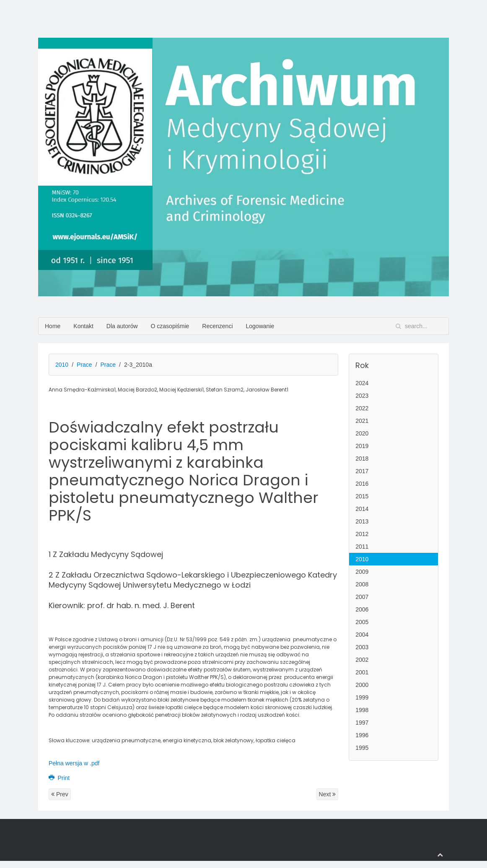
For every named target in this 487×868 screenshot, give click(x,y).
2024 (362, 383)
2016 (362, 484)
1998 (362, 710)
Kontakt (83, 326)
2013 (362, 521)
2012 (362, 534)
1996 (362, 735)
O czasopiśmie (170, 326)
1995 (362, 748)
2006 (362, 609)
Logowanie (260, 326)
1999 (362, 697)
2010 (62, 365)
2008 (362, 584)
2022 (362, 408)
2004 (362, 635)
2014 (362, 509)
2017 (362, 471)
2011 (362, 547)
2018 (362, 459)
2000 (362, 685)
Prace (84, 365)
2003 (362, 647)
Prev (60, 794)
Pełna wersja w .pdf (74, 763)
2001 (362, 672)
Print (59, 778)
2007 (362, 597)
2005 (362, 622)
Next (328, 794)
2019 (362, 446)
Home (53, 326)
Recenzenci (217, 326)
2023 (362, 396)
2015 (362, 496)
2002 (362, 660)
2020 (362, 433)
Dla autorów (122, 326)
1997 (362, 723)
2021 (362, 421)
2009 (362, 572)
